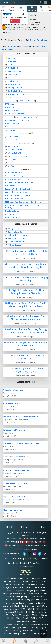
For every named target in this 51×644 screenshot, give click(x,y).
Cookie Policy (16, 559)
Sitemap (44, 559)
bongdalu (8, 581)
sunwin (17, 581)
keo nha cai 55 (10, 612)
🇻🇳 (44, 542)
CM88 (25, 618)
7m (33, 597)
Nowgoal (26, 597)
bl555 (22, 590)
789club (34, 615)
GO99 (30, 609)
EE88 (22, 584)
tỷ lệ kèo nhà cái (10, 578)
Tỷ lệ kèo (26, 606)
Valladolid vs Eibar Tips (13, 390)
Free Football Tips (13, 539)
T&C (5, 559)
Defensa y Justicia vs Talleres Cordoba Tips (22, 417)
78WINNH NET (40, 587)
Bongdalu (41, 597)
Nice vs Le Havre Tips (13, 510)
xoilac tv (43, 624)
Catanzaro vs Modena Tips (15, 430)
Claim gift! (15, 21)
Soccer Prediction (30, 539)
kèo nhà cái (32, 578)
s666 (44, 581)
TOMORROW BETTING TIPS (26, 117)
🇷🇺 (32, 542)
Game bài (7, 606)
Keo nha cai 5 (11, 590)
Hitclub (17, 606)
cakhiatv (25, 581)
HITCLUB (9, 600)
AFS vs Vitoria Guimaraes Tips (16, 470)
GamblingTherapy (25, 566)
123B (15, 584)
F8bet (18, 618)
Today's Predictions (38, 40)
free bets (12, 49)
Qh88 (28, 584)
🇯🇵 (36, 542)
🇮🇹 (17, 542)
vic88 (21, 612)
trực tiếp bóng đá (38, 627)
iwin (37, 590)
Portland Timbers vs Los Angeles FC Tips (21, 443)
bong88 (22, 578)
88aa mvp (35, 581)
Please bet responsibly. (28, 549)
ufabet (16, 609)
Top (43, 634)
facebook (14, 46)
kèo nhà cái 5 (9, 630)
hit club (10, 618)
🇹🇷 (24, 542)
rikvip (43, 590)
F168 (23, 587)
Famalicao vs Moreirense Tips (16, 457)
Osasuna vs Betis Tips (13, 403)
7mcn (18, 597)
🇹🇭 (40, 542)
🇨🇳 (28, 542)
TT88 (37, 609)
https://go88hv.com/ (12, 594)
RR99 (23, 609)
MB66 (41, 584)
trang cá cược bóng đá (26, 630)
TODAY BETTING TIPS (26, 101)
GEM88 (45, 594)
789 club (43, 615)
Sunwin (44, 609)
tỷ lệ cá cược (23, 627)
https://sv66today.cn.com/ (16, 624)
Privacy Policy (31, 559)
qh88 (34, 584)
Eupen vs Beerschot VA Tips (15, 496)
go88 (31, 603)
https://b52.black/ (32, 594)
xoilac (7, 627)
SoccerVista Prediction (29, 633)
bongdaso (43, 578)
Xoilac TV (7, 609)
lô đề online (41, 603)
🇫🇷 (21, 542)
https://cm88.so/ (21, 621)
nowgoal (7, 587)
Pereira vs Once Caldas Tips (15, 483)
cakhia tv (33, 624)
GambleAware (36, 563)
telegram (26, 46)
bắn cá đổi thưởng (22, 600)
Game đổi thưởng (39, 606)
